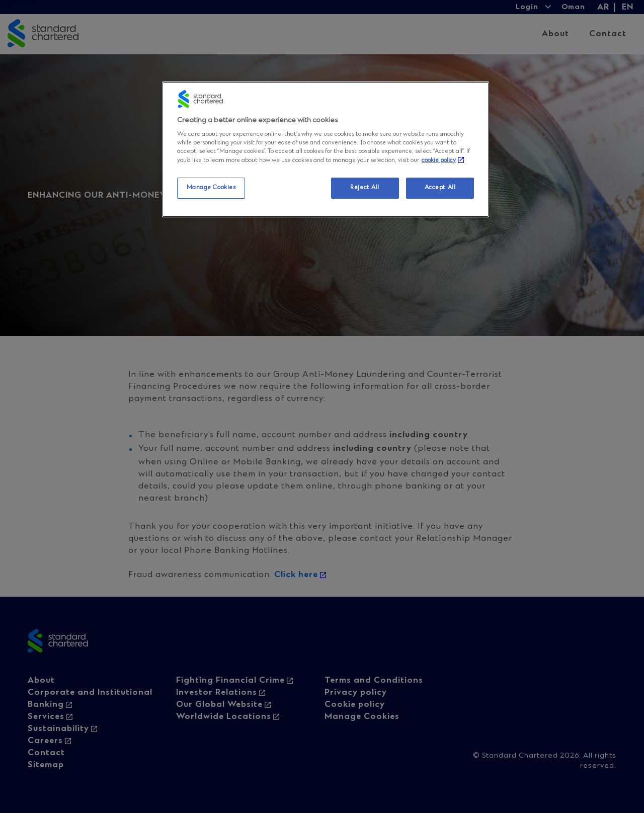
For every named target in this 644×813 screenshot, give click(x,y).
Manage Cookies (211, 188)
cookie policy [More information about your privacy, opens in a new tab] (439, 160)
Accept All (440, 188)
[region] (326, 150)
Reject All (365, 188)
